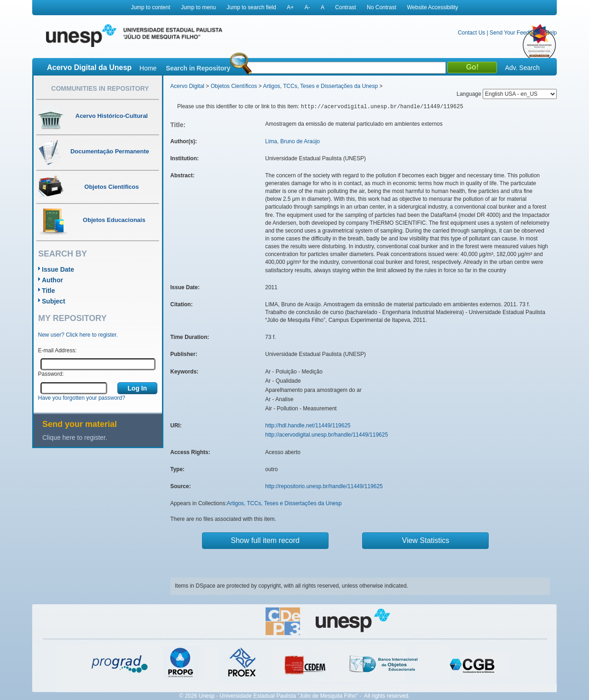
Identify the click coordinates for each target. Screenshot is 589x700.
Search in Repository (198, 68)
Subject (54, 301)
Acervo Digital (187, 86)
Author (52, 280)
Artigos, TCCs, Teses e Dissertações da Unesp (320, 86)
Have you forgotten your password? (82, 398)
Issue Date (58, 269)
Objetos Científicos (234, 86)
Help (551, 33)
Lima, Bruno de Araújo (292, 141)
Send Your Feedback (515, 33)
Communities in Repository (100, 88)
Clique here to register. (75, 437)
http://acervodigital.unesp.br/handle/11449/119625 (326, 435)
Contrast (345, 7)
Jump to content (150, 7)
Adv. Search (522, 68)
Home (148, 68)
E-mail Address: (58, 350)
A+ (290, 7)
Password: (51, 374)
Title (49, 291)
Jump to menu (198, 7)
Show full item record (265, 540)
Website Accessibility (432, 7)
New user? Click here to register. (78, 335)
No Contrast (381, 7)
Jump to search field (251, 7)
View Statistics (426, 540)
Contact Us (471, 33)
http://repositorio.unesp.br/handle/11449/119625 (324, 486)
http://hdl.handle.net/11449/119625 (308, 426)
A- (307, 7)
